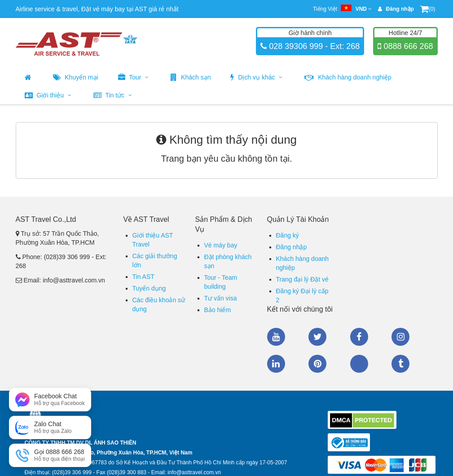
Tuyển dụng (149, 288)
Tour (134, 77)
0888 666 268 (407, 46)
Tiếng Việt (342, 9)
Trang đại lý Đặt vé (302, 279)
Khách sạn (191, 77)
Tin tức (113, 95)
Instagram (400, 337)
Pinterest (317, 364)
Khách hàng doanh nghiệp (348, 77)
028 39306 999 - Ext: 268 (313, 46)
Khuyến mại (75, 77)
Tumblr (400, 364)
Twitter (317, 337)
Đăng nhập (292, 247)
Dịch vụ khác (256, 77)
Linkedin (276, 364)
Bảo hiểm (218, 310)
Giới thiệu (48, 95)
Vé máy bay (221, 245)
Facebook (359, 337)
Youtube (276, 337)
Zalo (359, 364)
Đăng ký (288, 235)
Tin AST (143, 277)
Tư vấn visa (221, 298)
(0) (428, 9)
